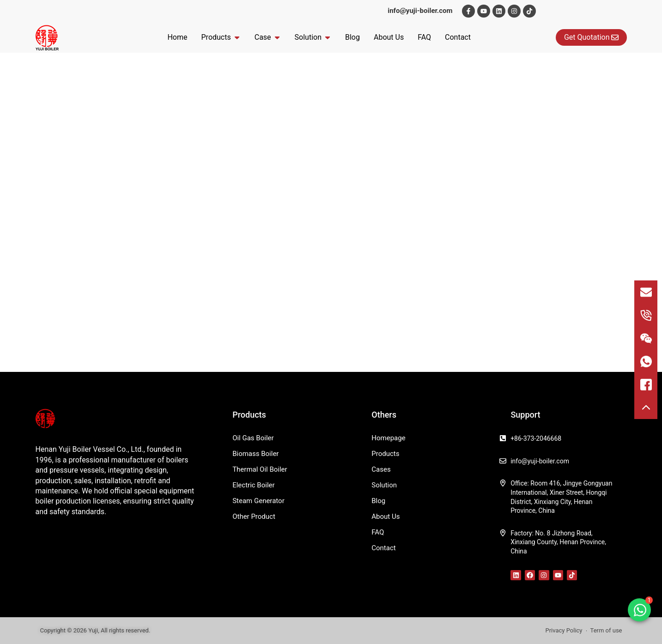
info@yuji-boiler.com (420, 11)
